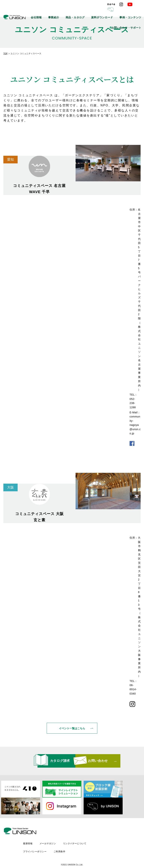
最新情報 (59, 835)
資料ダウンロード (110, 11)
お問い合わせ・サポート (130, 20)
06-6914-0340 (133, 689)
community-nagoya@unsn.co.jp (135, 425)
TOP (5, 53)
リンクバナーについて (107, 835)
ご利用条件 (91, 842)
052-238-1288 (133, 403)
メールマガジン (80, 835)
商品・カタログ (89, 11)
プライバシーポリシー (66, 842)
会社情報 (57, 11)
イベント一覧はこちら (72, 732)
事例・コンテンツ (133, 11)
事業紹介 (71, 11)
